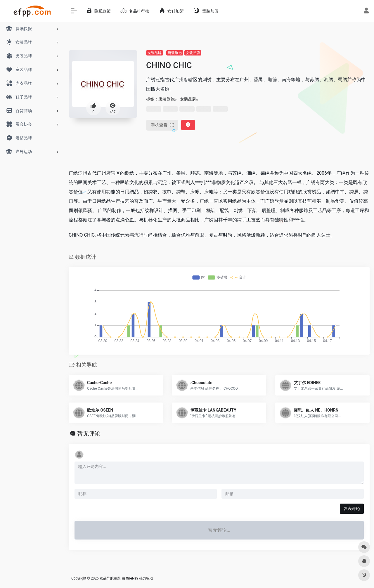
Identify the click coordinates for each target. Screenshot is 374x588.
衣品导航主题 (110, 578)
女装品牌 (155, 53)
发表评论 (352, 509)
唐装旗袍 (175, 53)
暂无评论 (89, 433)
